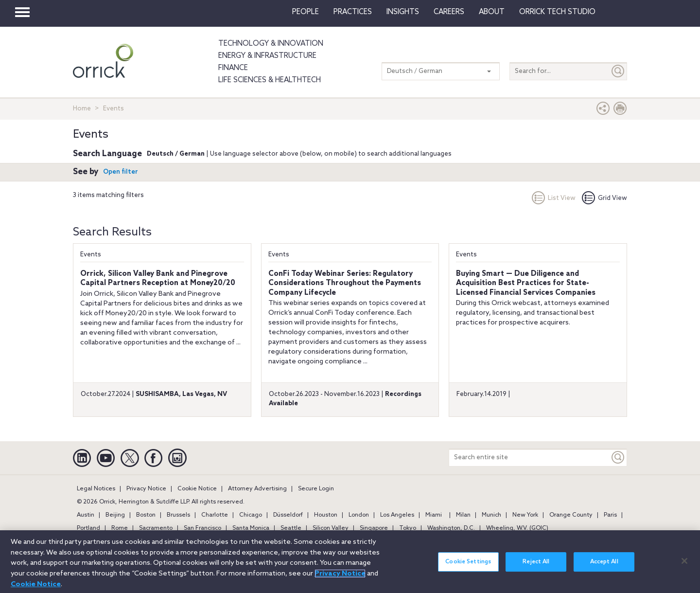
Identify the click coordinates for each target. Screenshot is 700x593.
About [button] (492, 12)
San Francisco (202, 528)
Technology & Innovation (271, 44)
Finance (233, 68)
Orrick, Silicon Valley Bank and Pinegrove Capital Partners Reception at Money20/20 (158, 279)
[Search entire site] (529, 458)
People (306, 12)
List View (554, 198)
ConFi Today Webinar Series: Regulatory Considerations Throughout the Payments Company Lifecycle (345, 283)
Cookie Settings (468, 571)
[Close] (684, 570)
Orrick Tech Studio (557, 12)
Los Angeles (397, 515)
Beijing (115, 515)
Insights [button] (403, 12)
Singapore (374, 528)
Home (82, 109)
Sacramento (156, 528)
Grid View (604, 198)
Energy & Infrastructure (267, 56)
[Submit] (618, 71)
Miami (434, 515)
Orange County (571, 515)
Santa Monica (251, 528)
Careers (449, 12)
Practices (353, 12)
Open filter (121, 172)
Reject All (536, 571)
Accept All (604, 571)
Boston (146, 515)
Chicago (251, 515)
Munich (491, 515)
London (359, 515)
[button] (603, 111)
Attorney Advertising (257, 489)
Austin (86, 515)
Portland (88, 528)
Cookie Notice (197, 489)
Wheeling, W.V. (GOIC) (517, 528)
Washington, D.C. (451, 528)
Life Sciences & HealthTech (270, 80)
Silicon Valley (331, 528)
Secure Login (316, 489)
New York (525, 515)
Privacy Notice (146, 489)
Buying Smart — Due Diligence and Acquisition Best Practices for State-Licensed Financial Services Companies (526, 283)
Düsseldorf (288, 515)
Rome (120, 528)
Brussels (178, 515)
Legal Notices (96, 489)
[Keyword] (618, 458)
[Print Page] (620, 111)
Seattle (291, 528)
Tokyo (408, 528)
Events (91, 255)
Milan (463, 515)
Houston (326, 515)
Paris (610, 515)
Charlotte (215, 515)
